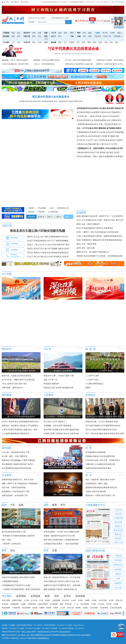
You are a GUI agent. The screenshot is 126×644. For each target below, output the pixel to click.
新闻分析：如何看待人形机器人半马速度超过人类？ (23, 426)
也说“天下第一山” (51, 380)
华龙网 (94, 600)
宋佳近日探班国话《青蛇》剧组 (90, 156)
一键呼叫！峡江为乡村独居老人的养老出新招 (100, 232)
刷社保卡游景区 (116, 140)
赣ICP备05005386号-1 (44, 632)
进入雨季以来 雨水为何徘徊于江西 (91, 136)
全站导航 (26, 2)
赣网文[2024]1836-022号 (9, 635)
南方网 (109, 604)
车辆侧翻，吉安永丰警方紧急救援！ (58, 426)
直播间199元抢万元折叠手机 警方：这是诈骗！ (63, 585)
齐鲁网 (56, 608)
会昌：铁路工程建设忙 (91, 224)
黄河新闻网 (26, 608)
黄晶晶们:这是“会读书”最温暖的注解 (58, 388)
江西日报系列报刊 (57, 18)
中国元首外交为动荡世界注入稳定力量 (79, 64)
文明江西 (27, 42)
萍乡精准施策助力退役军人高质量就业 (97, 228)
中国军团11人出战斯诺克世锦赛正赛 (100, 464)
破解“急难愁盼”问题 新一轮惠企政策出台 (60, 589)
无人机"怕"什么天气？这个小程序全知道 (93, 140)
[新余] (79, 244)
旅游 (60, 33)
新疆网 (42, 608)
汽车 (46, 42)
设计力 (54, 36)
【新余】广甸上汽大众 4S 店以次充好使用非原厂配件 (48, 245)
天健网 (85, 608)
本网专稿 (31, 212)
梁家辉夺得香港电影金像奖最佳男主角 (101, 488)
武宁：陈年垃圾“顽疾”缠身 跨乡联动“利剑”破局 (105, 434)
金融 (79, 36)
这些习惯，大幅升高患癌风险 (14, 488)
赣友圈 (54, 42)
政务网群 (80, 596)
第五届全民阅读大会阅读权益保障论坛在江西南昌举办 (99, 120)
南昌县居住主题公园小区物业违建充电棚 (37, 231)
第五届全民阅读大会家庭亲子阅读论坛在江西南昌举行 (99, 112)
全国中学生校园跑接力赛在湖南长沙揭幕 (18, 577)
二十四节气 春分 (92, 380)
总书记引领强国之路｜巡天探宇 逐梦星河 (17, 64)
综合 (34, 42)
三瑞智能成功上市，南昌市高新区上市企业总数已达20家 (100, 148)
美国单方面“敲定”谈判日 (109, 153)
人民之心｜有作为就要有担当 (44, 64)
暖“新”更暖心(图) (112, 136)
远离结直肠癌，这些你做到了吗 (15, 495)
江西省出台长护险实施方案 (88, 144)
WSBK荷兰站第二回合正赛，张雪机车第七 (103, 460)
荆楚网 (78, 608)
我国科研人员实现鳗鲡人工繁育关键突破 (18, 460)
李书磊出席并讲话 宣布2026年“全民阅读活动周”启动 (38, 101)
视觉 (46, 36)
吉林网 (87, 600)
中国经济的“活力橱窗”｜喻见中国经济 (110, 60)
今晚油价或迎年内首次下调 (88, 153)
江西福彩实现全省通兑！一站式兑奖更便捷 (61, 544)
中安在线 (101, 604)
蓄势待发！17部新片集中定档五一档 (100, 495)
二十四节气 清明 (92, 376)
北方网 (26, 600)
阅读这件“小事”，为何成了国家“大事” (59, 376)
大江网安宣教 (53, 212)
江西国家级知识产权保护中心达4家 (91, 132)
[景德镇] (80, 256)
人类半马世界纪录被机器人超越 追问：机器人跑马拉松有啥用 (27, 430)
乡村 (84, 36)
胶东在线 (68, 604)
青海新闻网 (6, 608)
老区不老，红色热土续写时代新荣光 (16, 376)
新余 (84, 42)
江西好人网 (107, 36)
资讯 (39, 36)
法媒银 (98, 33)
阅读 (65, 33)
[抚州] (79, 248)
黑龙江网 (119, 600)
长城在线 (5, 604)
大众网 (73, 600)
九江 (65, 42)
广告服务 (12, 625)
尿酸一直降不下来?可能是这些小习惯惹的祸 (20, 484)
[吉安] (79, 232)
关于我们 (5, 625)
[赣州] (79, 224)
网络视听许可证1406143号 (44, 635)
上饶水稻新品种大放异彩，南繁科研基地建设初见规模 (104, 236)
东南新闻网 (14, 604)
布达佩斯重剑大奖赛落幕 (113, 156)
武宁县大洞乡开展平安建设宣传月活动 (101, 430)
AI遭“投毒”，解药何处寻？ (13, 388)
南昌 (60, 42)
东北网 (80, 600)
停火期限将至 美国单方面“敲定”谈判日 (17, 464)
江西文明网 (94, 608)
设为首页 (7, 2)
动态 (19, 42)
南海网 (49, 608)
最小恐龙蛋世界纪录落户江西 (14, 532)
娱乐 (19, 33)
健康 (90, 36)
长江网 (63, 608)
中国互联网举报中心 (43, 638)
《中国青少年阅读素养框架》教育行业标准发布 (21, 589)
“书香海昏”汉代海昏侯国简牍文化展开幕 (18, 536)
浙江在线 (34, 600)
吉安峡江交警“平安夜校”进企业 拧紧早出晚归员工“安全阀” (67, 434)
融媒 (90, 33)
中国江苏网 (103, 600)
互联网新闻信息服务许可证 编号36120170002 (66, 635)
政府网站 (21, 596)
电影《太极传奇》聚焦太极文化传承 (100, 480)
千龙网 (93, 604)
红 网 (41, 600)
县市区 (67, 596)
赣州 (95, 42)
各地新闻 (81, 213)
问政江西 (27, 36)
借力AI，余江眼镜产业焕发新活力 (96, 252)
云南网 (23, 604)
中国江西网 (6, 600)
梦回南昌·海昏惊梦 (51, 384)
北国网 (47, 600)
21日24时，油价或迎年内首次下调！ (16, 452)
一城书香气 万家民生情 (11, 544)
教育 (34, 36)
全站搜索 (32, 22)
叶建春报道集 (120, 103)
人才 (13, 42)
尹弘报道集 (109, 103)
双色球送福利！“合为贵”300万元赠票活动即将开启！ (65, 532)
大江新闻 (66, 18)
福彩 (13, 36)
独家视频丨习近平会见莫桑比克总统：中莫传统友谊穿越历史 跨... (57, 60)
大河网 (116, 604)
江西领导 (31, 208)
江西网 (112, 33)
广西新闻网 (16, 608)
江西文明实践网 (116, 608)
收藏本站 (16, 2)
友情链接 (35, 596)
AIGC (46, 39)
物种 (79, 33)
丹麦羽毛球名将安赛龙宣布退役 (98, 468)
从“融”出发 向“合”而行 (108, 144)
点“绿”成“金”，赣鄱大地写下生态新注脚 (18, 380)
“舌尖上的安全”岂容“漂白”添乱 (14, 384)
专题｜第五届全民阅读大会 (110, 124)
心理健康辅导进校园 (10, 581)
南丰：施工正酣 (88, 248)
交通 (39, 42)
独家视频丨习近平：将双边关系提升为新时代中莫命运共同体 (24, 60)
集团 (47, 596)
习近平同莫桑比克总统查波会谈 (73, 49)
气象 (72, 36)
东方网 (111, 600)
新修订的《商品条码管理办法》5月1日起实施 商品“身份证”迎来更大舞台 (73, 577)
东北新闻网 (54, 604)
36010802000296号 (65, 632)
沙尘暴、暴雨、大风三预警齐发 (15, 456)
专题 (39, 33)
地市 (57, 596)
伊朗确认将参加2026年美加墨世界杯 (100, 456)
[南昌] (79, 216)
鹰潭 (89, 42)
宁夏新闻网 (32, 604)
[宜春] (79, 240)
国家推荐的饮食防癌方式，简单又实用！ (18, 480)
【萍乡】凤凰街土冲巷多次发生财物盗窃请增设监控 (47, 253)
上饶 (106, 42)
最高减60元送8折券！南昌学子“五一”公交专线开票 (102, 216)
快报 (34, 33)
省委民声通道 (17, 600)
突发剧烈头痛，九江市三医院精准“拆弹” (102, 422)
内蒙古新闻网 (43, 604)
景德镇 (72, 42)
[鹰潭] (79, 252)
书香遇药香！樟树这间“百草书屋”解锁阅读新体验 (102, 240)
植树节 (88, 388)
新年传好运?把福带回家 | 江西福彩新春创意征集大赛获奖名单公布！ (71, 540)
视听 (13, 33)
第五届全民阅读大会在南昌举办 (51, 97)
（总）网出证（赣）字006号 (26, 635)
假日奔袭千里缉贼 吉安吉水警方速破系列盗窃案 (63, 430)
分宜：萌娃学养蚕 (89, 244)
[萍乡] (79, 228)
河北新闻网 (104, 608)
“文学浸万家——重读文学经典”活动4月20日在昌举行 (98, 116)
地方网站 (7, 596)
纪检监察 (41, 212)
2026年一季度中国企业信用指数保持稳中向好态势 (22, 422)
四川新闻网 (85, 604)
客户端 (105, 33)
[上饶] (79, 236)
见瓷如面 (98, 36)
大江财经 (6, 42)
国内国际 (6, 36)
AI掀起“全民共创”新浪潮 (96, 491)
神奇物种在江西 (63, 208)
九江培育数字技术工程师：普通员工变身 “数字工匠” (103, 220)
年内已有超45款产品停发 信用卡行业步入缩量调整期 (65, 581)
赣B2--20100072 (27, 632)
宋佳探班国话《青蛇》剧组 (96, 484)
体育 (19, 36)
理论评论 (27, 33)
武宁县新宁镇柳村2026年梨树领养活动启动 (103, 426)
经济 (84, 33)
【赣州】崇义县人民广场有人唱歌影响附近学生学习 (47, 237)
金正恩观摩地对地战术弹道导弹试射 (16, 468)
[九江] (79, 220)
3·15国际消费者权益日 (94, 384)
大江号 (54, 33)
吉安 (111, 42)
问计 (72, 33)
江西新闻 (6, 33)
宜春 (100, 42)
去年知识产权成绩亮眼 (115, 132)
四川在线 (65, 600)
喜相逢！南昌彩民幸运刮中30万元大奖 (59, 536)
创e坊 (52, 208)
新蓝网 (35, 608)
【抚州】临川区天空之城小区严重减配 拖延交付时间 (48, 249)
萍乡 (78, 42)
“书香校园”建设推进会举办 (88, 124)
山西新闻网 (56, 600)
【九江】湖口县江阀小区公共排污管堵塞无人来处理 (47, 257)
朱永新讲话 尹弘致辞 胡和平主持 (70, 101)
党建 (46, 33)
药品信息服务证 (86, 635)
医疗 (60, 36)
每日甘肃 (70, 608)
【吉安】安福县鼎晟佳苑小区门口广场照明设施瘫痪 (47, 241)
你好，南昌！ (7, 540)
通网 (61, 604)
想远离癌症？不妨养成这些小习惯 (16, 491)
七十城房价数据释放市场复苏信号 (16, 434)
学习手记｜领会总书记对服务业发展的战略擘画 (82, 60)
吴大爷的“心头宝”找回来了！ (55, 422)
